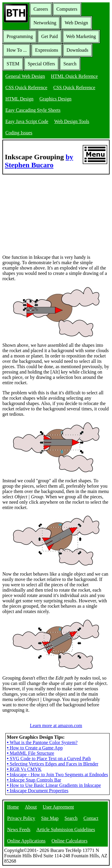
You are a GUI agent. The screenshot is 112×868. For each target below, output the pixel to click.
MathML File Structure (30, 753)
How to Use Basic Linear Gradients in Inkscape (54, 785)
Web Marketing (81, 36)
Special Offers (42, 64)
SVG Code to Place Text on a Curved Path (49, 758)
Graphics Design (55, 99)
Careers (41, 9)
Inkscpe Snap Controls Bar (34, 780)
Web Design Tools (72, 121)
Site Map (50, 818)
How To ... (17, 50)
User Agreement (58, 807)
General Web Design (25, 76)
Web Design (76, 23)
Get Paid (50, 36)
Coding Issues (19, 133)
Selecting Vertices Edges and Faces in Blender (53, 764)
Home (13, 807)
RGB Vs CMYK (24, 769)
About (31, 807)
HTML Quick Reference (75, 76)
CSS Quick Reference (26, 88)
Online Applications (26, 841)
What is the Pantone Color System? (42, 742)
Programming (20, 36)
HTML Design (19, 99)
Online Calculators (69, 841)
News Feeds (19, 830)
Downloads (78, 50)
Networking (45, 23)
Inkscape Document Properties (38, 791)
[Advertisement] (47, 212)
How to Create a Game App (35, 748)
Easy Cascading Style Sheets (33, 110)
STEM (13, 64)
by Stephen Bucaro (39, 161)
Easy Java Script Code (27, 121)
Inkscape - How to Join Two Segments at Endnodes (57, 775)
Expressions (46, 50)
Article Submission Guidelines (66, 830)
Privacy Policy (21, 818)
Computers (67, 9)
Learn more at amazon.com (56, 726)
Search (70, 64)
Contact (91, 818)
